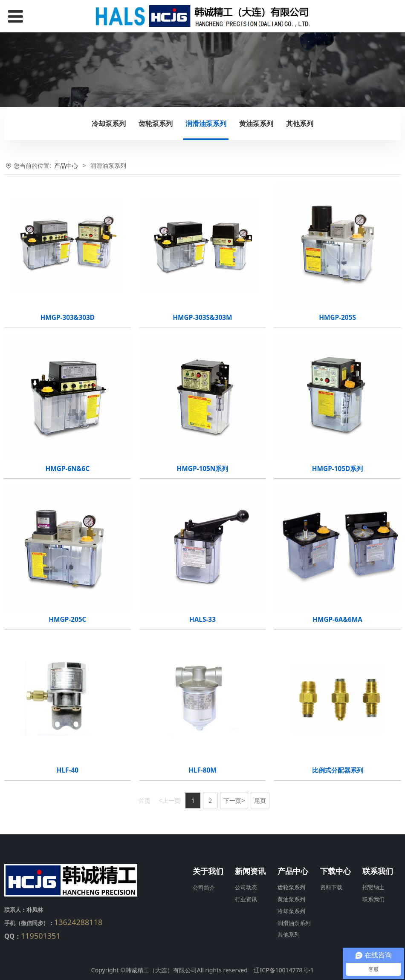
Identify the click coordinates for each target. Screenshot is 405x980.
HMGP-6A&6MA (337, 619)
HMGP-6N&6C (68, 469)
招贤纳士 (373, 887)
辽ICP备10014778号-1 (284, 970)
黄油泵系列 (256, 124)
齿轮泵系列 (156, 124)
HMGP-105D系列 (338, 469)
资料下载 (331, 887)
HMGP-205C (67, 619)
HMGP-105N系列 (203, 469)
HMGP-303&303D (68, 318)
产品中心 (66, 165)
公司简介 (204, 888)
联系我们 (373, 899)
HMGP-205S (337, 318)
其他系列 (300, 124)
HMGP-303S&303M (202, 318)
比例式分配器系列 (338, 770)
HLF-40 (68, 770)
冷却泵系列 (109, 124)
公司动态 (246, 887)
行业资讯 (246, 899)
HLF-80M (202, 770)
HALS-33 (202, 619)
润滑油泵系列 (206, 124)
